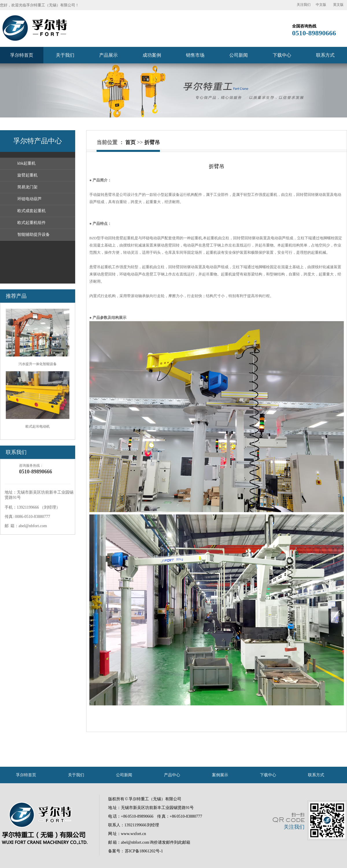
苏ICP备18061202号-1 (144, 851)
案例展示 (220, 775)
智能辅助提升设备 (34, 235)
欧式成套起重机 (32, 211)
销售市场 (195, 55)
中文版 (321, 5)
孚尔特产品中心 (38, 141)
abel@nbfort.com (135, 842)
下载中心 (282, 55)
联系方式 (325, 55)
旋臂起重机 (27, 175)
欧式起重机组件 (32, 223)
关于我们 (65, 55)
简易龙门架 (27, 187)
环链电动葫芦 (29, 199)
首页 (130, 142)
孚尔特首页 (22, 55)
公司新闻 (239, 55)
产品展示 (108, 55)
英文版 (338, 5)
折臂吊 (152, 142)
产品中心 (172, 775)
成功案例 (152, 55)
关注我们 (304, 5)
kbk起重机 (26, 163)
